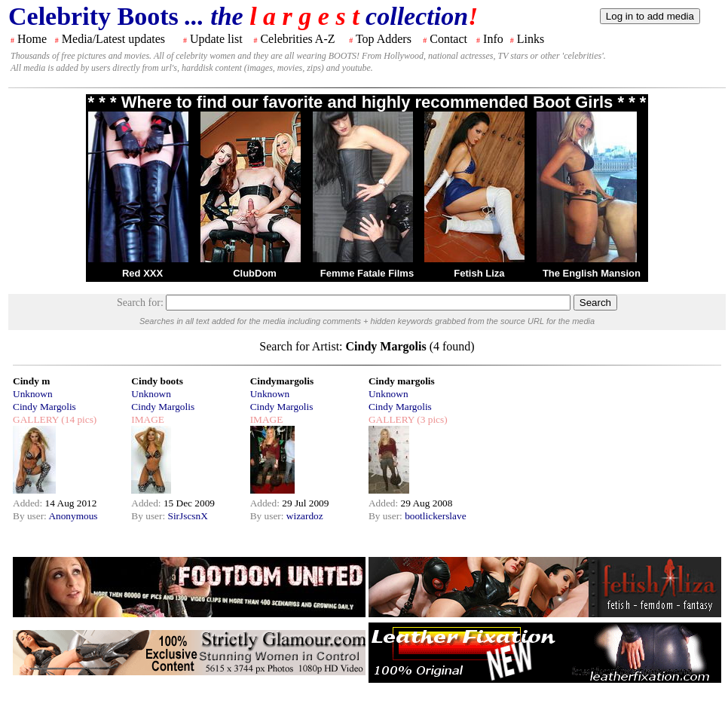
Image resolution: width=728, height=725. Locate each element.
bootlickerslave (435, 516)
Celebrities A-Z (297, 39)
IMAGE (148, 419)
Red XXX (142, 273)
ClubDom (255, 273)
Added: (29, 503)
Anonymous (73, 516)
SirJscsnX (187, 516)
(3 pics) (431, 419)
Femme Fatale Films (367, 273)
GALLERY (36, 419)
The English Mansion (592, 273)
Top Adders (384, 39)
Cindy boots (157, 381)
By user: (31, 516)
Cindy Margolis (44, 407)
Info (493, 39)
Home (32, 39)
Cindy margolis (402, 381)
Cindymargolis (282, 381)
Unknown (33, 394)
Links (531, 39)
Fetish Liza (479, 273)
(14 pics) (78, 419)
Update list (216, 39)
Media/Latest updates (113, 39)
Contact (448, 39)
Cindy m (31, 381)
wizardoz (305, 516)
